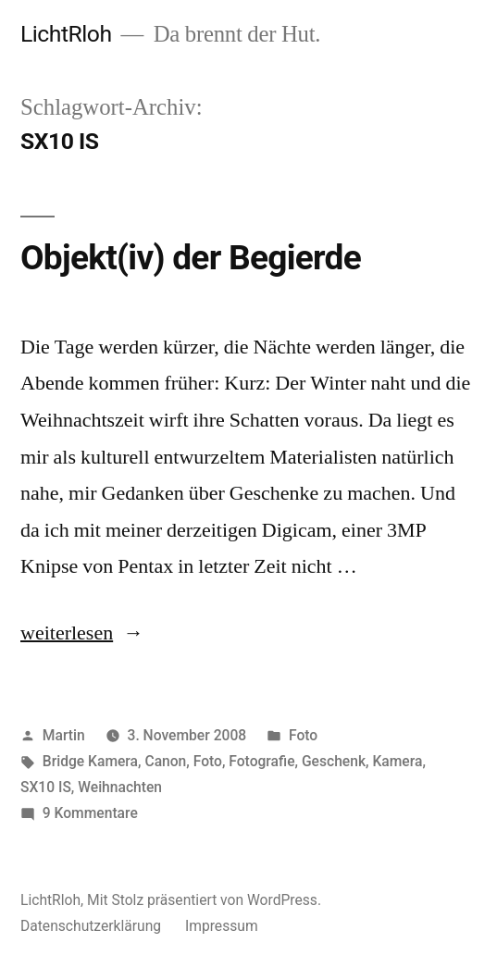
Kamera (397, 761)
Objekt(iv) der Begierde (191, 258)
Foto (303, 735)
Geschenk (334, 761)
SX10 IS (46, 787)
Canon (165, 761)
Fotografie (261, 761)
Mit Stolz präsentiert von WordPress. (204, 900)
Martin (64, 735)
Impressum (222, 926)
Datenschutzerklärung (91, 926)
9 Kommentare (90, 813)
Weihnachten (120, 787)
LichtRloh (66, 34)
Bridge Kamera (90, 761)
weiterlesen (67, 633)
